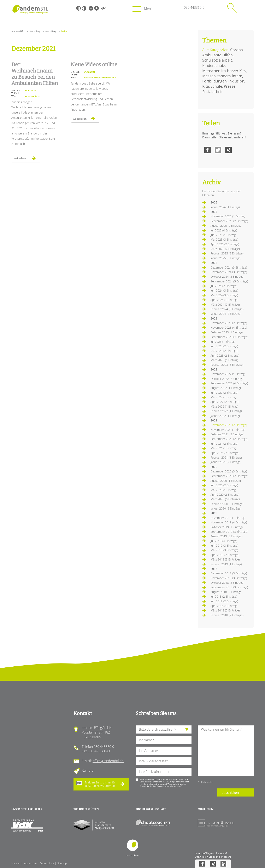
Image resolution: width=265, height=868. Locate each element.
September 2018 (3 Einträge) (229, 587)
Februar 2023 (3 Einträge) (227, 365)
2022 (214, 369)
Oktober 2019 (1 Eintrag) (227, 527)
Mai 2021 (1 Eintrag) (223, 448)
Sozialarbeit (212, 92)
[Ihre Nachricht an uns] (226, 751)
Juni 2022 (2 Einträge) (224, 393)
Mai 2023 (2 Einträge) (224, 351)
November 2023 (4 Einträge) (229, 327)
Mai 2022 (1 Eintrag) (223, 397)
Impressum (30, 863)
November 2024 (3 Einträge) (229, 272)
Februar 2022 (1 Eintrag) (226, 411)
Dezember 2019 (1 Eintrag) (228, 518)
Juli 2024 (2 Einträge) (224, 286)
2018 (214, 569)
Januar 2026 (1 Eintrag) (225, 207)
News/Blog (34, 31)
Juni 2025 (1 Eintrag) (223, 235)
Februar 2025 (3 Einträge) (227, 253)
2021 (214, 420)
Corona (237, 50)
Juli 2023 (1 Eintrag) (223, 342)
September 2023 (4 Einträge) (229, 337)
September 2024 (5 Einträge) (229, 281)
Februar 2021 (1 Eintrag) (226, 457)
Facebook (208, 150)
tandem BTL (18, 31)
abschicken (230, 793)
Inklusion (236, 81)
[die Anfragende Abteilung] (164, 729)
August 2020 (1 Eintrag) (226, 481)
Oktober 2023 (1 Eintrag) (227, 332)
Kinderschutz (214, 65)
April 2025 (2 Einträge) (225, 244)
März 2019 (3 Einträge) (225, 559)
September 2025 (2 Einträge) (229, 221)
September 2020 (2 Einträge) (229, 476)
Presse (230, 86)
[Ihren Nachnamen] (164, 740)
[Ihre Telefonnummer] (164, 772)
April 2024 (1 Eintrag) (224, 300)
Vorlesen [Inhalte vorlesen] (104, 8)
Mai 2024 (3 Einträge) (224, 295)
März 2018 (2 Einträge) (225, 610)
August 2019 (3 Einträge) (226, 536)
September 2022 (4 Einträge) (229, 383)
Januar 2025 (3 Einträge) (226, 258)
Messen (209, 76)
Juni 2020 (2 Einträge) (224, 485)
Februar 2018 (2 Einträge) (227, 615)
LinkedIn (223, 864)
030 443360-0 (194, 7)
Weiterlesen (27, 159)
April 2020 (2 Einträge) (225, 495)
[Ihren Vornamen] (164, 751)
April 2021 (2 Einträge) (225, 453)
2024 (214, 263)
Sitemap (62, 863)
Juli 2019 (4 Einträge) (224, 541)
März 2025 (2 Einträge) (225, 249)
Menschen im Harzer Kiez (224, 71)
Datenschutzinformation (169, 786)
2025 (214, 212)
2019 (214, 513)
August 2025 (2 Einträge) (226, 226)
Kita (206, 86)
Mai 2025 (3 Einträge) (224, 239)
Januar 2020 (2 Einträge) (226, 508)
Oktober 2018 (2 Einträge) (227, 583)
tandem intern (230, 76)
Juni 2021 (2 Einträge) (224, 444)
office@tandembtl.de (108, 761)
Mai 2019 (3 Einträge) (224, 550)
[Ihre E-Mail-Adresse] (164, 761)
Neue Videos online (94, 65)
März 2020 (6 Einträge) (225, 499)
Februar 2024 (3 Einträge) (227, 309)
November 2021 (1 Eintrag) (228, 430)
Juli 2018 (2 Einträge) (224, 596)
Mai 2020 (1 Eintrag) (223, 490)
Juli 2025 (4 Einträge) (224, 230)
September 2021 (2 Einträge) (229, 439)
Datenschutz (47, 863)
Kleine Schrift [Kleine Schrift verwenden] (91, 8)
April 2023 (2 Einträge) (225, 355)
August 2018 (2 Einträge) (226, 592)
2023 (214, 318)
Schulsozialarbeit (217, 60)
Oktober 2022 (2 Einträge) (227, 379)
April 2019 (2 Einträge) (225, 555)
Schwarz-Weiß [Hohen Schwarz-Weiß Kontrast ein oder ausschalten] (78, 8)
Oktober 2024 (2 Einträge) (227, 277)
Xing (228, 150)
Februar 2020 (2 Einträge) (227, 504)
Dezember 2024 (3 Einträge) (229, 267)
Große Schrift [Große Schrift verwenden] (96, 8)
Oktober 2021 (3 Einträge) (227, 434)
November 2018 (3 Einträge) (229, 578)
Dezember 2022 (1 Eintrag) (228, 374)
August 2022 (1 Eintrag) (226, 388)
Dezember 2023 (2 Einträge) (229, 323)
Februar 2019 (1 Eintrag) (226, 564)
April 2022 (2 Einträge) (225, 402)
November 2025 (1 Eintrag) (228, 216)
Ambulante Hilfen (217, 55)
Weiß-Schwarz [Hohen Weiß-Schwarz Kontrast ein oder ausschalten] (84, 8)
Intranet (16, 863)
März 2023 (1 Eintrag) (224, 360)
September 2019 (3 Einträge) (229, 532)
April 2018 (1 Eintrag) (224, 606)
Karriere (88, 770)
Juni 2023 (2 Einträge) (224, 346)
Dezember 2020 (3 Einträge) (229, 471)
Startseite (30, 9)
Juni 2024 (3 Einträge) (224, 290)
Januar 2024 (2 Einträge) (226, 314)
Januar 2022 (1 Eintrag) (225, 416)
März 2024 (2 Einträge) (225, 304)
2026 (214, 202)
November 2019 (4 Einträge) (229, 522)
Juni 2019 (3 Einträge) (224, 545)
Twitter (218, 150)
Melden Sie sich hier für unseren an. (100, 784)
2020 (214, 467)
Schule (216, 86)
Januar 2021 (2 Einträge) (226, 462)
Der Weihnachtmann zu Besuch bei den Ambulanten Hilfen (35, 74)
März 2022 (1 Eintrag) (224, 406)
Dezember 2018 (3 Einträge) (229, 573)
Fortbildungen (214, 81)
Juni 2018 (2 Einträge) (224, 601)
